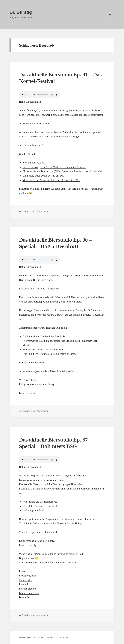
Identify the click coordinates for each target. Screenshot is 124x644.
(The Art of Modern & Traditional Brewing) (63, 167)
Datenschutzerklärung (29, 638)
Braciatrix (46, 171)
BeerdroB (24, 315)
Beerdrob (24, 597)
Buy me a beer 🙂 (29, 558)
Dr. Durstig (21, 12)
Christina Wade (30, 171)
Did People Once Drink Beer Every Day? (44, 176)
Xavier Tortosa (30, 167)
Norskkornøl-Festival (34, 163)
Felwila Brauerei (28, 589)
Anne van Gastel (74, 310)
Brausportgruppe (28, 576)
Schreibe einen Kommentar (35, 211)
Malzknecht (25, 580)
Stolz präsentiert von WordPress (55, 638)
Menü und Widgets (110, 19)
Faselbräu (24, 584)
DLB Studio (57, 315)
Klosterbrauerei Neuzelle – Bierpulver (39, 289)
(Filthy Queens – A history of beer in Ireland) (77, 171)
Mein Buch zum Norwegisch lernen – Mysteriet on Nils (51, 180)
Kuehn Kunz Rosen (29, 593)
